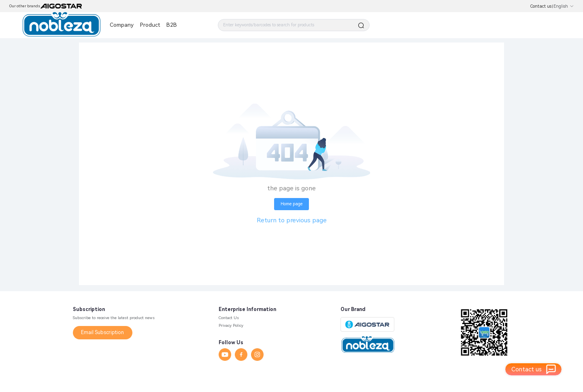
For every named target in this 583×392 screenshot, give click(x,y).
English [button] (564, 6)
